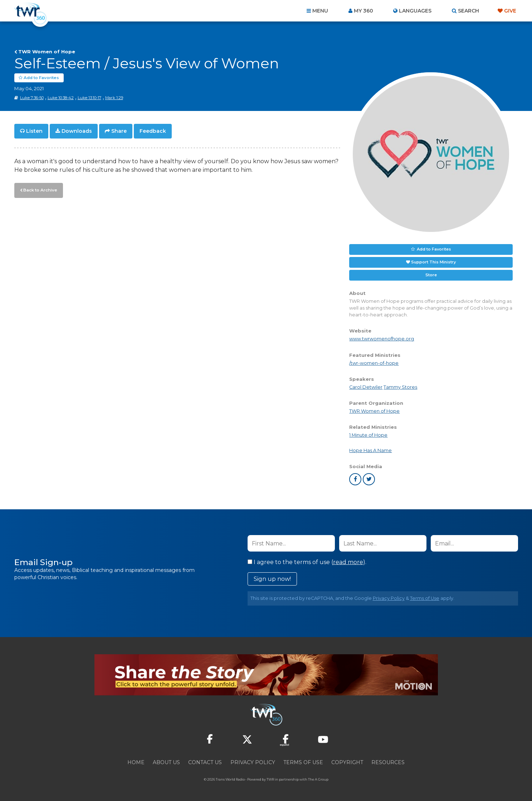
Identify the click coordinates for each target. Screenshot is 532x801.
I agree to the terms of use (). (307, 562)
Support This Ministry (433, 262)
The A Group (318, 779)
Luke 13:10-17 (89, 98)
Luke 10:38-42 (61, 98)
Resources (388, 762)
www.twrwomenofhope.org (382, 339)
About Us (166, 762)
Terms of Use (425, 598)
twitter (369, 479)
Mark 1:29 (114, 98)
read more (348, 562)
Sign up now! (272, 579)
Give (510, 11)
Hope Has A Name (370, 450)
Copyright (347, 762)
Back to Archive (39, 189)
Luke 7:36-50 (32, 98)
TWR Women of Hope (47, 52)
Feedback (153, 131)
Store (431, 275)
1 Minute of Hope (368, 435)
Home (136, 762)
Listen (34, 131)
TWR (270, 779)
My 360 (363, 11)
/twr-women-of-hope (374, 363)
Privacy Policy (389, 598)
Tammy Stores (400, 387)
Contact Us (205, 762)
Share (119, 131)
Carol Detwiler (366, 387)
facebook (355, 479)
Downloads (77, 131)
